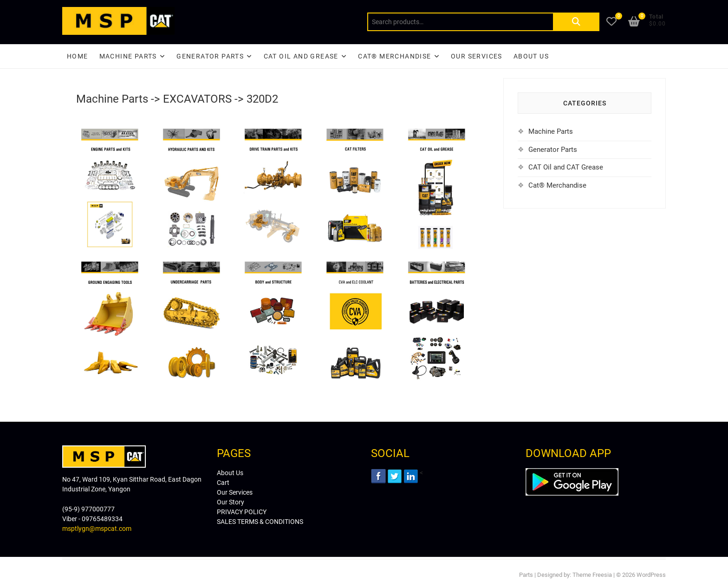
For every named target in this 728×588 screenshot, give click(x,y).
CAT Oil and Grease (301, 56)
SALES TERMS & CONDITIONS (260, 522)
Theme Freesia (592, 575)
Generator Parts (210, 56)
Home (78, 56)
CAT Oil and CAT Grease (566, 167)
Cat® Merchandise (557, 185)
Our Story (231, 502)
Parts (526, 575)
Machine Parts (128, 56)
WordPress (651, 575)
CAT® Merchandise (394, 56)
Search (576, 22)
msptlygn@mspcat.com (97, 529)
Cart (223, 483)
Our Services (477, 56)
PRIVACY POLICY (242, 512)
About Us (531, 56)
